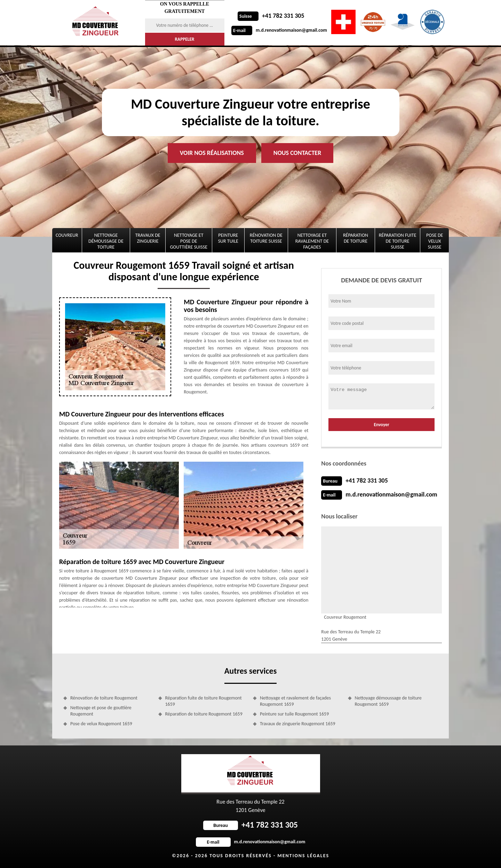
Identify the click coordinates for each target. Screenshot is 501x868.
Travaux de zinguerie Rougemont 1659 (298, 724)
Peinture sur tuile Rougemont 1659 (294, 714)
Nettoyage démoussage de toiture (106, 241)
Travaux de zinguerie (148, 238)
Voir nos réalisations (212, 153)
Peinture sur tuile (228, 238)
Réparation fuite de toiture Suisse (398, 241)
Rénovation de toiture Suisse (266, 238)
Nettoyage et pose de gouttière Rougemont (101, 711)
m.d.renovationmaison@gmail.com (279, 30)
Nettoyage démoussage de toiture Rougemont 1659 (388, 701)
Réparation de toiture (356, 238)
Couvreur (67, 235)
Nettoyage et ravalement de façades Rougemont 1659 (295, 701)
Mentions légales (303, 856)
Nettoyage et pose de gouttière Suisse (189, 241)
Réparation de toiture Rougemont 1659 (204, 714)
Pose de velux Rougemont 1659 (101, 724)
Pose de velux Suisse (435, 241)
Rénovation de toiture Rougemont (104, 698)
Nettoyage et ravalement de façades (312, 241)
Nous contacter (297, 153)
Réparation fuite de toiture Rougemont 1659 (204, 701)
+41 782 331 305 (271, 16)
